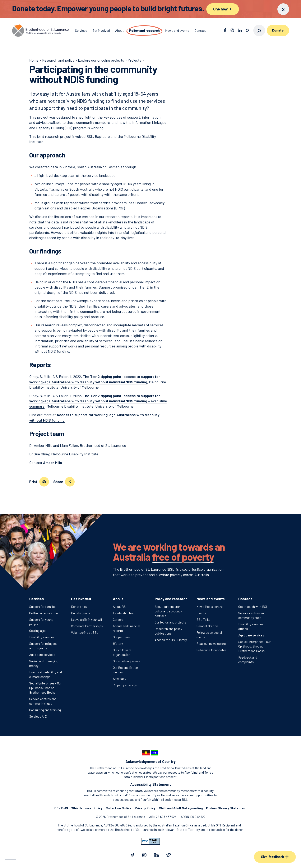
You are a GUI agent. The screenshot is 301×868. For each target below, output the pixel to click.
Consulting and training (45, 710)
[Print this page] (44, 482)
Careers (118, 620)
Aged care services (42, 655)
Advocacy (119, 679)
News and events (211, 599)
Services (37, 599)
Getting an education (44, 613)
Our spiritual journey (126, 661)
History (118, 644)
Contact (245, 599)
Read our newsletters (211, 644)
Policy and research (171, 599)
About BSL (120, 607)
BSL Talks (203, 620)
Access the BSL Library (171, 640)
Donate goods (81, 613)
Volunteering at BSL (85, 632)
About (118, 599)
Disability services (42, 637)
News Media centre (210, 607)
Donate (278, 30)
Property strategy (125, 685)
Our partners (121, 637)
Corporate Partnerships (87, 626)
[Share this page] (70, 482)
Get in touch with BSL (253, 607)
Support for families (43, 607)
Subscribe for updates (212, 650)
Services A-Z (38, 716)
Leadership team (125, 613)
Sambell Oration (207, 626)
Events (201, 613)
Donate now (79, 607)
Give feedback (275, 857)
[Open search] (259, 30)
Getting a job (38, 631)
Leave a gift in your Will (87, 620)
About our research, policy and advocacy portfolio (168, 611)
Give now (223, 9)
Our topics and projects (170, 622)
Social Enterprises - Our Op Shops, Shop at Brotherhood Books (45, 688)
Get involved (81, 599)
